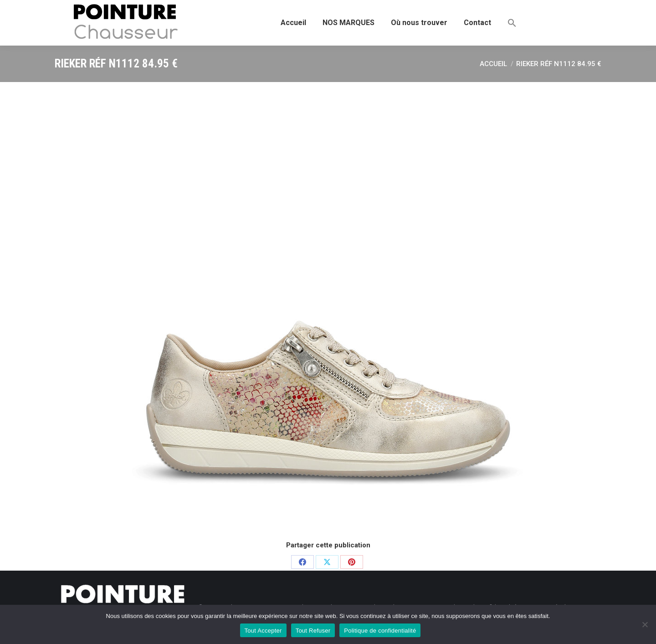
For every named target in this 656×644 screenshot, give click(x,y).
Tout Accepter (263, 631)
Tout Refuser (313, 631)
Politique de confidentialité (380, 631)
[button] (512, 23)
